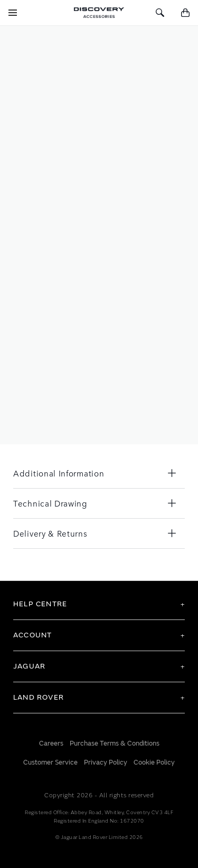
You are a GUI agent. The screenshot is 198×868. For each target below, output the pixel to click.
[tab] (99, 604)
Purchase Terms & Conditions (115, 743)
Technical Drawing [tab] (50, 503)
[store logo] (99, 13)
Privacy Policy (106, 762)
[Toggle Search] (160, 13)
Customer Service (50, 762)
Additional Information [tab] (59, 473)
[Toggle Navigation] (13, 13)
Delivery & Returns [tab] (50, 533)
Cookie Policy (154, 762)
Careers (51, 743)
